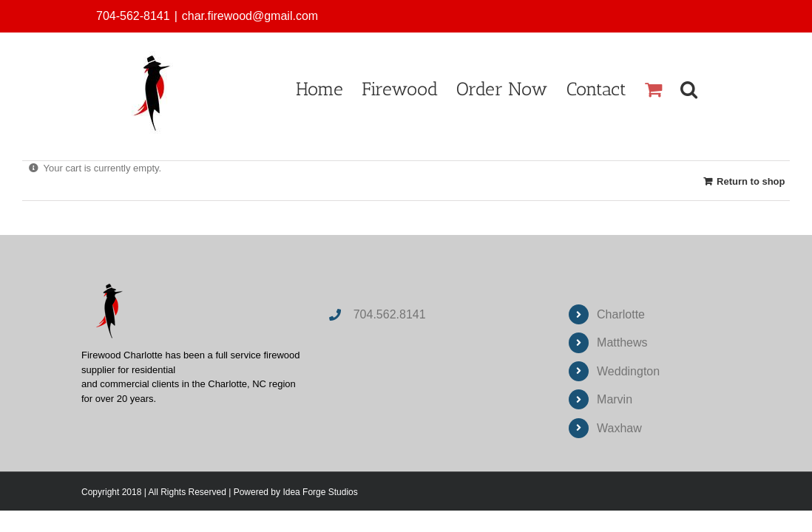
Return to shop (751, 181)
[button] (707, 89)
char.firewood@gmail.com (250, 16)
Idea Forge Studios (320, 492)
